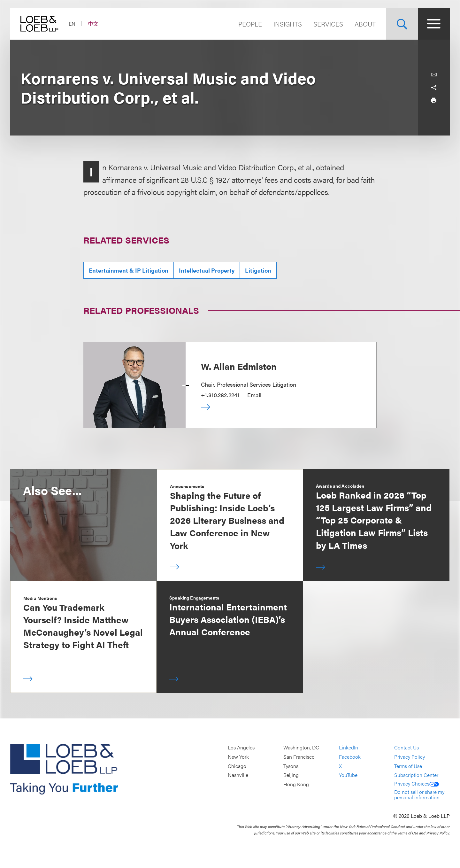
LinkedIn (349, 748)
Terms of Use (408, 766)
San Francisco (299, 757)
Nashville (238, 775)
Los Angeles (241, 748)
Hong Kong (296, 784)
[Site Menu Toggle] (434, 24)
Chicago (237, 766)
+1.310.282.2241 (220, 395)
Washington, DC (301, 748)
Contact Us (406, 748)
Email (254, 395)
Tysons (291, 766)
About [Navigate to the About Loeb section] (365, 24)
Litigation (258, 270)
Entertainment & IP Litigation (129, 270)
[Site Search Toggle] (402, 24)
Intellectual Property (207, 270)
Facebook (350, 757)
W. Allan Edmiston (239, 366)
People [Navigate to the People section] (250, 24)
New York (238, 757)
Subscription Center (416, 775)
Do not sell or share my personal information (419, 795)
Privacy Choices (417, 783)
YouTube (348, 775)
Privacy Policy (410, 757)
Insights (288, 24)
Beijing (291, 775)
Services (328, 24)
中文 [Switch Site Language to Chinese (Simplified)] (93, 23)
